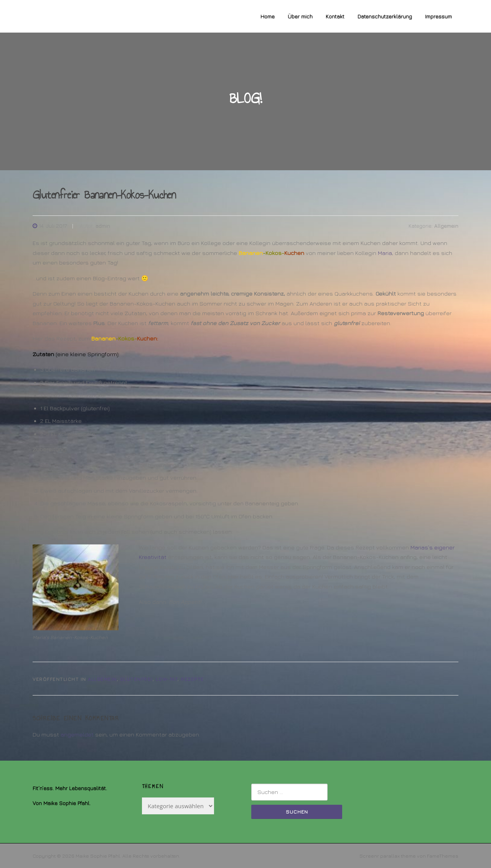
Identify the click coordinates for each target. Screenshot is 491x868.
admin (103, 226)
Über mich (300, 16)
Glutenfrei (136, 679)
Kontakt (335, 16)
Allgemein (446, 226)
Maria (385, 253)
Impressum (438, 16)
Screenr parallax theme (388, 856)
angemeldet (77, 734)
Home (268, 16)
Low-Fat (167, 679)
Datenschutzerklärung (385, 16)
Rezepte (192, 679)
